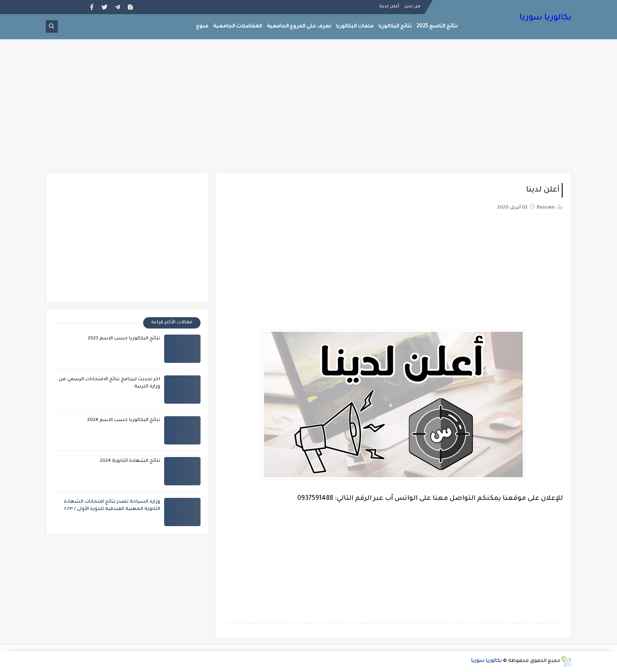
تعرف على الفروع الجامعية (299, 27)
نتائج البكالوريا (395, 27)
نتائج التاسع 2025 (437, 27)
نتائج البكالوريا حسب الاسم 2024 (124, 420)
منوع (202, 27)
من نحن (412, 6)
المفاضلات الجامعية (238, 27)
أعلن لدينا (389, 6)
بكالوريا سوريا (545, 18)
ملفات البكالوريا (355, 27)
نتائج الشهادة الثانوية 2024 (130, 461)
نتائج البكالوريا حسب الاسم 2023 (124, 339)
